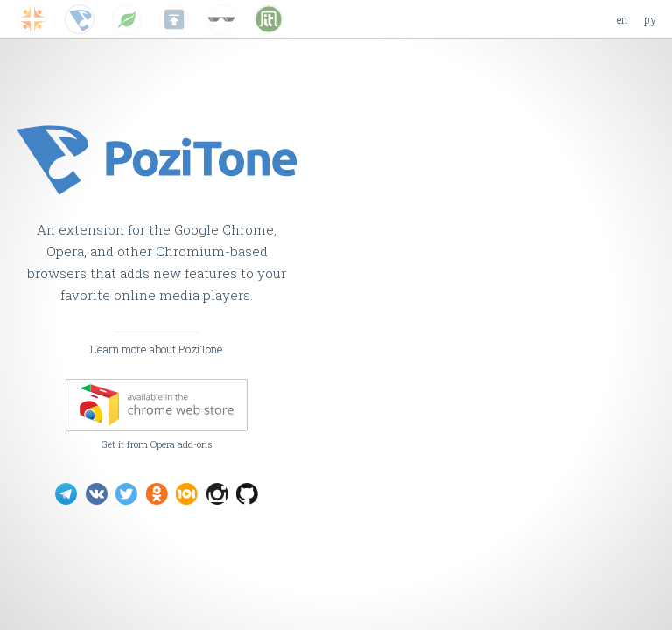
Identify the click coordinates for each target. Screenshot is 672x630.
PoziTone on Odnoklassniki (157, 494)
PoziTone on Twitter (126, 494)
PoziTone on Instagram (217, 494)
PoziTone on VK (97, 494)
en (622, 19)
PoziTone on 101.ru (187, 494)
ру (650, 19)
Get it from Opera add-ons (157, 444)
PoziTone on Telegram (66, 494)
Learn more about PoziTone (157, 349)
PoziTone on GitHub (247, 494)
